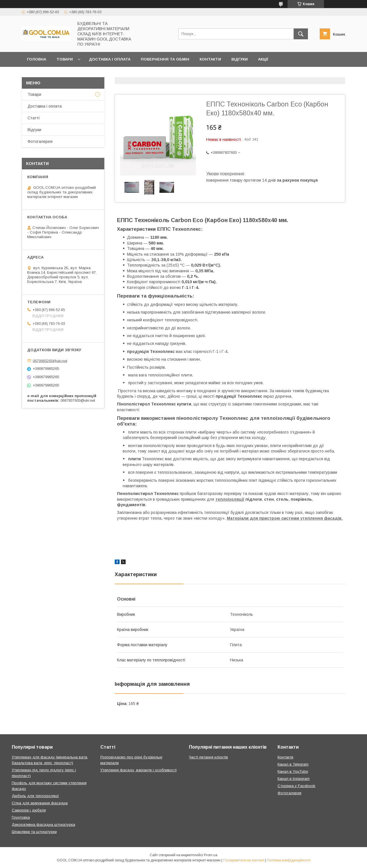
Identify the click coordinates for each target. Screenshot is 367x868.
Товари (65, 59)
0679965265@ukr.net (50, 361)
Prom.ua (211, 855)
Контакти (210, 59)
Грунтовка (21, 817)
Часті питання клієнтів (208, 757)
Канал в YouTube (293, 771)
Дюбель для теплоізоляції (35, 796)
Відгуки (240, 59)
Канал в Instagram (294, 779)
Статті (34, 118)
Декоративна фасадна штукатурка (43, 825)
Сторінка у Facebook (296, 786)
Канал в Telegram (293, 764)
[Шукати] (301, 34)
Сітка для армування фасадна (40, 803)
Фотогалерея (40, 141)
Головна (37, 59)
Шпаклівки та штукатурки (34, 832)
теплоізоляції (230, 499)
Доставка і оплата (110, 59)
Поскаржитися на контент (244, 860)
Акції (263, 59)
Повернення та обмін (165, 59)
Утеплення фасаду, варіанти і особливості (138, 770)
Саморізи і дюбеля (29, 810)
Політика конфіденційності (288, 860)
